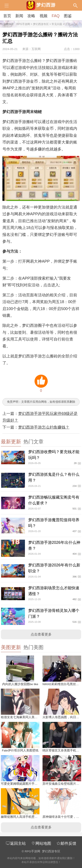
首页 (7, 16)
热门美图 (33, 647)
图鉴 (68, 16)
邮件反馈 (66, 843)
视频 (44, 16)
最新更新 (11, 442)
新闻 (19, 16)
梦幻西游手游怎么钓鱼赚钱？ (44, 427)
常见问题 (57, 24)
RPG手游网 (23, 24)
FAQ (56, 16)
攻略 (31, 16)
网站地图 (41, 843)
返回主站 (16, 843)
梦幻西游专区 (41, 24)
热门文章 (33, 442)
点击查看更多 (41, 634)
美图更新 (11, 647)
